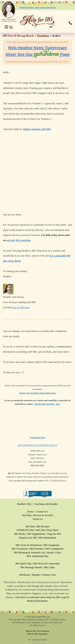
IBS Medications (48, 538)
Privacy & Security (43, 515)
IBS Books (20, 534)
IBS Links (49, 567)
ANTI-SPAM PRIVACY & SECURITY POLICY (37, 445)
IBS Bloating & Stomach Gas (29, 552)
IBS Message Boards (31, 567)
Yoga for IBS (54, 534)
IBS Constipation (54, 549)
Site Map (26, 515)
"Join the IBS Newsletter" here (46, 404)
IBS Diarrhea (37, 549)
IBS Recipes (43, 526)
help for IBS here (21, 307)
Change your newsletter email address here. (38, 393)
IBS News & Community (47, 563)
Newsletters (43, 36)
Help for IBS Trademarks (37, 634)
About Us (37, 519)
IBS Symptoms (51, 545)
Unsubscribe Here (37, 438)
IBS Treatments (20, 549)
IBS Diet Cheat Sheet (47, 530)
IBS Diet (30, 526)
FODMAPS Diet (25, 530)
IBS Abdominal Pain (38, 556)
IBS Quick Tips (23, 563)
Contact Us (42, 512)
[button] (70, 23)
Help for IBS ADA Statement (37, 631)
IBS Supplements (36, 534)
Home (30, 512)
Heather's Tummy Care (44, 575)
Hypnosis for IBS (28, 538)
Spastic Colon (54, 552)
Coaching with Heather (46, 504)
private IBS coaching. (19, 240)
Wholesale (24, 575)
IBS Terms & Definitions (29, 545)
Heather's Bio (24, 504)
